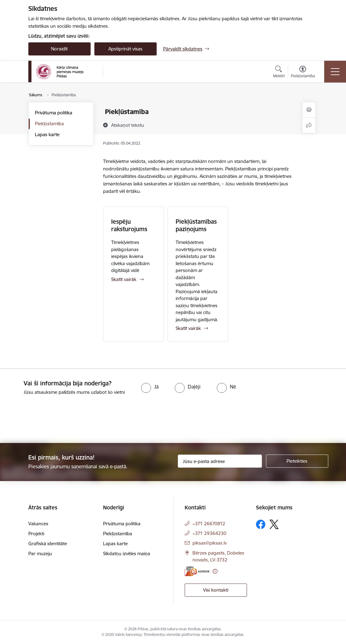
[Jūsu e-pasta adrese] (220, 461)
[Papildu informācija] (215, 571)
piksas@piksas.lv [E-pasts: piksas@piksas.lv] (210, 543)
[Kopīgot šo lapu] (309, 125)
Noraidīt (59, 49)
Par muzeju (40, 553)
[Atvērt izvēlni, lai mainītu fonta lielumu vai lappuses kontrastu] (303, 73)
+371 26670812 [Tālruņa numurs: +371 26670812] (209, 524)
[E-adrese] (197, 571)
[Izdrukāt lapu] (309, 110)
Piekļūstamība (49, 124)
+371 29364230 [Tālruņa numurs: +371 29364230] (209, 533)
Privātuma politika (54, 113)
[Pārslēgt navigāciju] (335, 72)
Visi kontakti (216, 590)
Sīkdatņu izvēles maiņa (127, 553)
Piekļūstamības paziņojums (196, 225)
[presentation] (52, 420)
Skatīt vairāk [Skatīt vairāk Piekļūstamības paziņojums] (188, 328)
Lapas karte (47, 134)
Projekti (36, 534)
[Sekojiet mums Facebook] (261, 524)
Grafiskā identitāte (48, 544)
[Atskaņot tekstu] (128, 125)
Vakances (38, 524)
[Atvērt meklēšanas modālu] (279, 73)
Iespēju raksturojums (129, 225)
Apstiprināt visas (125, 49)
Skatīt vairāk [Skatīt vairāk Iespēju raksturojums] (124, 279)
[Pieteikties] (297, 461)
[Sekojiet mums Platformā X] (274, 524)
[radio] (150, 387)
